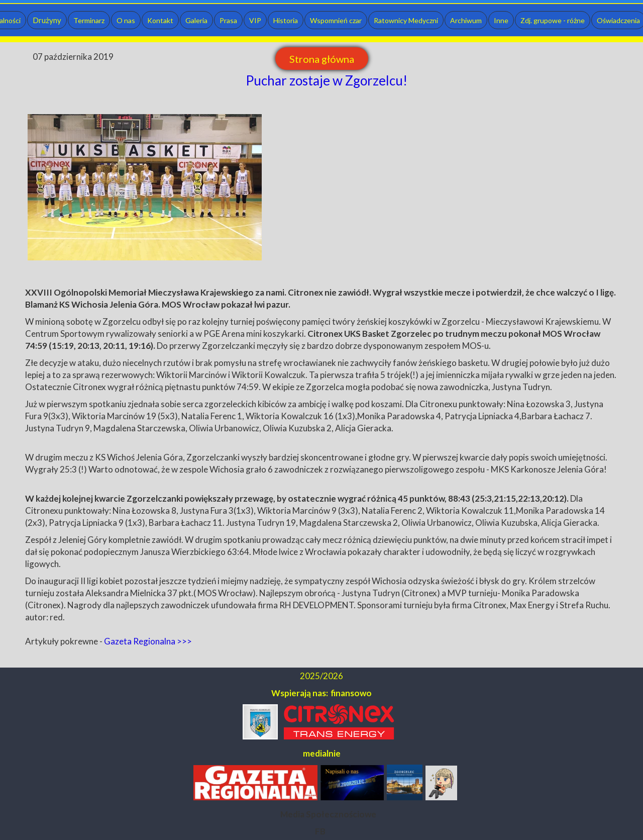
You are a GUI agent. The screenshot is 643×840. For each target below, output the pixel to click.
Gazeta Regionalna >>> (148, 641)
